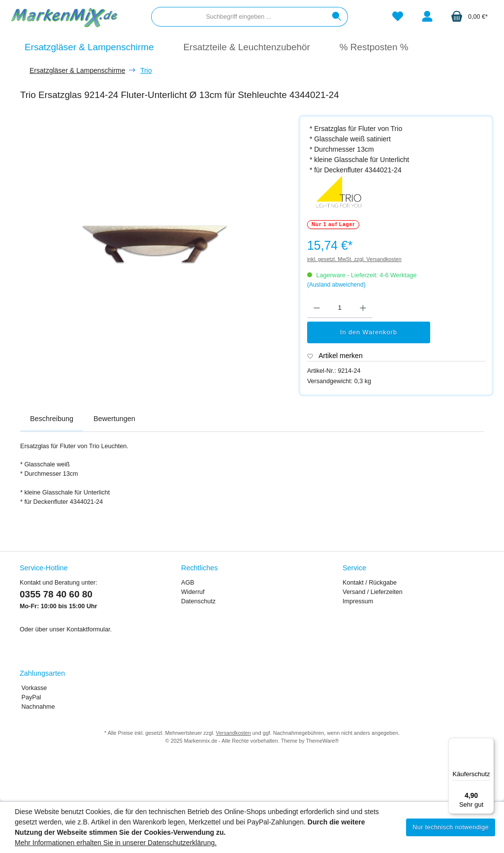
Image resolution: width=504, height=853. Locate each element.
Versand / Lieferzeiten (373, 592)
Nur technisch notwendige (451, 827)
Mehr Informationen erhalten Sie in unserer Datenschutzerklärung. (116, 843)
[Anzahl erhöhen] (363, 308)
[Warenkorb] (469, 17)
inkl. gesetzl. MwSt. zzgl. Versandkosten (354, 259)
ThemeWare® (322, 741)
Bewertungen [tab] (114, 419)
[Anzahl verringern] (317, 308)
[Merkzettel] (398, 17)
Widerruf (193, 592)
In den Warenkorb (369, 332)
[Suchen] (337, 17)
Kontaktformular (88, 629)
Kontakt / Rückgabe (370, 583)
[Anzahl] (340, 308)
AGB (188, 583)
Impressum (358, 601)
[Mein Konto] (427, 17)
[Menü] (488, 744)
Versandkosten (234, 733)
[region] (154, 232)
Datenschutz (198, 601)
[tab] (52, 419)
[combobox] (239, 17)
